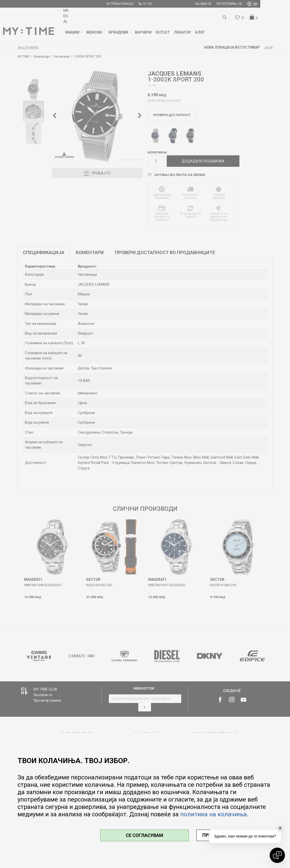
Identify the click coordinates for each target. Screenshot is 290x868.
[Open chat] (277, 855)
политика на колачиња (213, 814)
